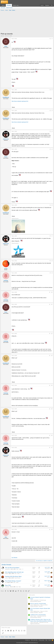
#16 (52, 435)
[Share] (50, 39)
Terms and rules (34, 640)
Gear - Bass (18, 587)
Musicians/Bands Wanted (36, 601)
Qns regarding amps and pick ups (14, 572)
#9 (52, 273)
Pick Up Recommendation (12, 568)
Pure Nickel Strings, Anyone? (13, 581)
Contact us (28, 640)
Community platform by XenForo (27, 643)
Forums (9, 5)
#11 (52, 304)
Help (46, 640)
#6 (52, 205)
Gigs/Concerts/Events (35, 624)
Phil (6, 582)
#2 (52, 90)
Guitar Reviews (17, 578)
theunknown (7, 569)
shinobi (48, 586)
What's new (16, 5)
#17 (52, 448)
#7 (52, 236)
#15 (52, 409)
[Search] (52, 5)
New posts (3, 8)
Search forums (9, 8)
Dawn (3, 36)
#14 (52, 385)
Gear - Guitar (19, 569)
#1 (52, 39)
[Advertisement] (27, 22)
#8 (52, 261)
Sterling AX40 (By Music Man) (13, 577)
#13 (52, 356)
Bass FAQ (8, 585)
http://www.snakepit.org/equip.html (20, 101)
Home (3, 5)
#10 (52, 292)
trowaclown (7, 587)
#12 (52, 334)
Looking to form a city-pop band (38, 615)
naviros (7, 578)
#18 (52, 529)
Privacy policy (41, 640)
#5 (52, 149)
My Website (14, 558)
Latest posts (31, 595)
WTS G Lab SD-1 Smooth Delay (38, 604)
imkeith (7, 574)
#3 (52, 111)
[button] (20, 5)
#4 (52, 131)
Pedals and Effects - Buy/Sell (36, 606)
